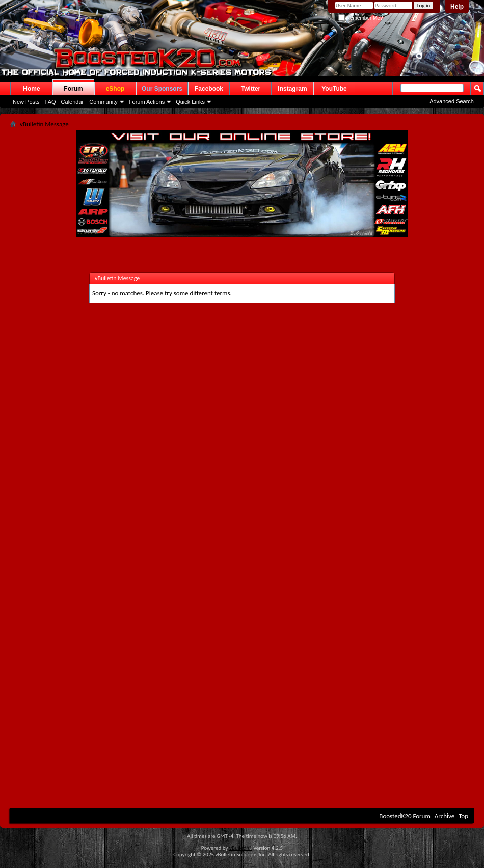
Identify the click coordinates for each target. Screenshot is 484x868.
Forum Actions (147, 102)
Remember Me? (360, 18)
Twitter (251, 89)
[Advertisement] (112, 455)
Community (103, 102)
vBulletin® (241, 848)
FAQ (50, 102)
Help (457, 7)
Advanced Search (452, 101)
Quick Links (190, 102)
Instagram (292, 89)
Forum (73, 89)
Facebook (209, 89)
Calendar (73, 102)
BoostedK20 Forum (405, 816)
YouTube (334, 89)
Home (31, 89)
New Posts (26, 102)
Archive (445, 816)
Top (463, 816)
